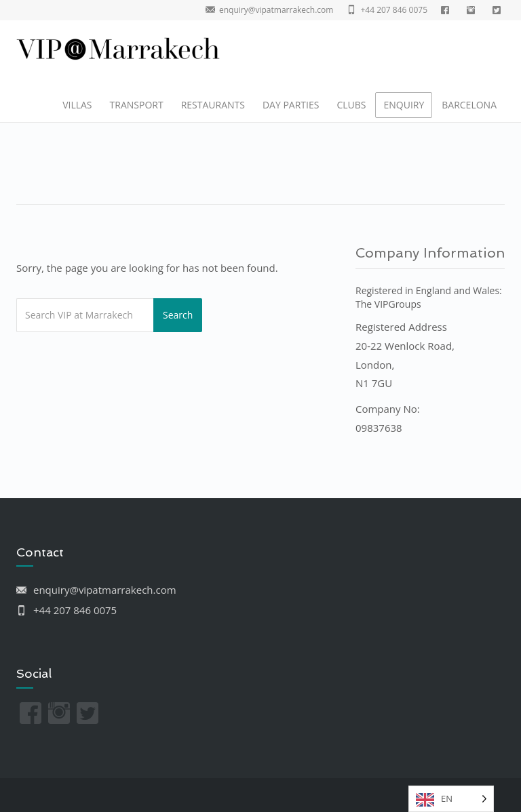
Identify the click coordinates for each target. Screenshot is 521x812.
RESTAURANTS (213, 105)
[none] (451, 799)
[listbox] (451, 799)
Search (178, 315)
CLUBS (351, 105)
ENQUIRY (404, 105)
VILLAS (77, 105)
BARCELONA (469, 105)
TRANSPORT (137, 105)
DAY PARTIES (291, 105)
